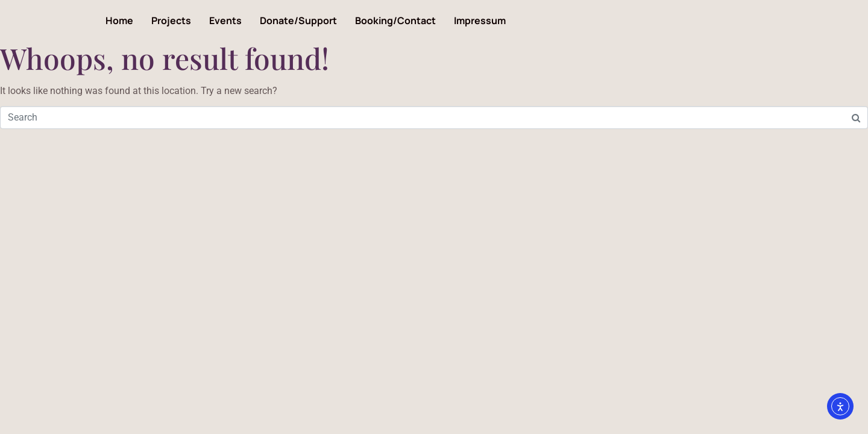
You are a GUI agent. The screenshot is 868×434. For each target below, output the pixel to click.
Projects (171, 20)
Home (119, 20)
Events (225, 20)
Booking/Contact (395, 20)
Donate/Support (298, 20)
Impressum (480, 20)
